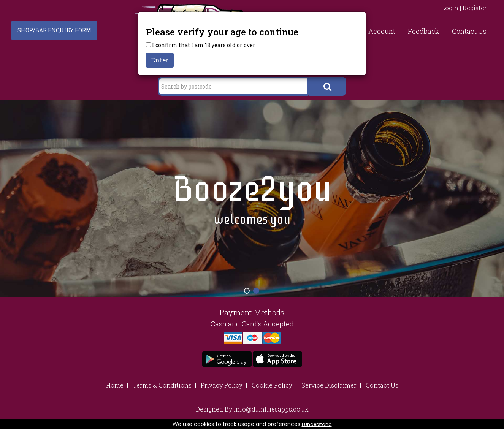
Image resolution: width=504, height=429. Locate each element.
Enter (160, 60)
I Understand (317, 424)
